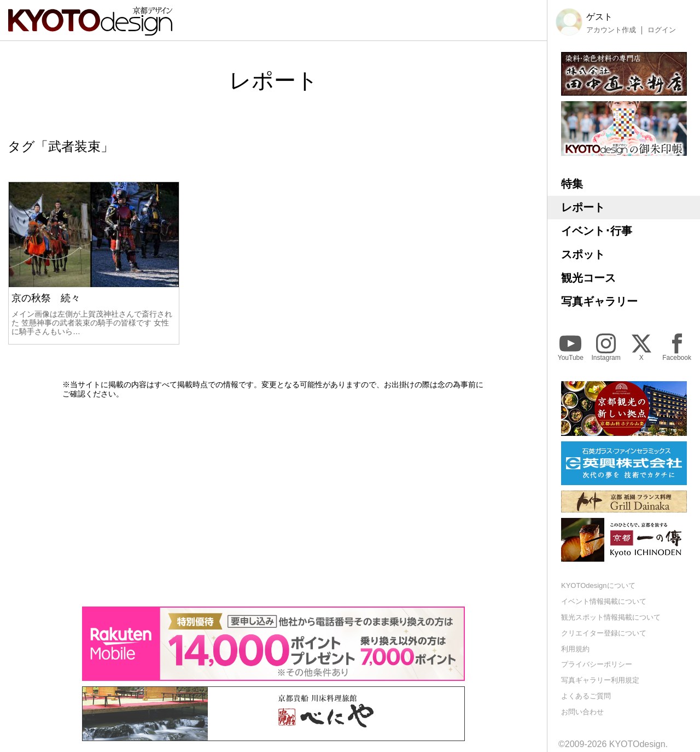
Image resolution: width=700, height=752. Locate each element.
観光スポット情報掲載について (611, 617)
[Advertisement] (273, 503)
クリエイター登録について (604, 633)
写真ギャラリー (599, 301)
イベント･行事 (597, 231)
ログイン (662, 30)
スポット (583, 254)
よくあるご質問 (586, 696)
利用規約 (575, 649)
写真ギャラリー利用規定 (600, 680)
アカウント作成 (611, 30)
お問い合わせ (582, 712)
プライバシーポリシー (597, 664)
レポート (583, 207)
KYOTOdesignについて (598, 585)
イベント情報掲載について (604, 601)
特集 (572, 184)
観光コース (588, 278)
